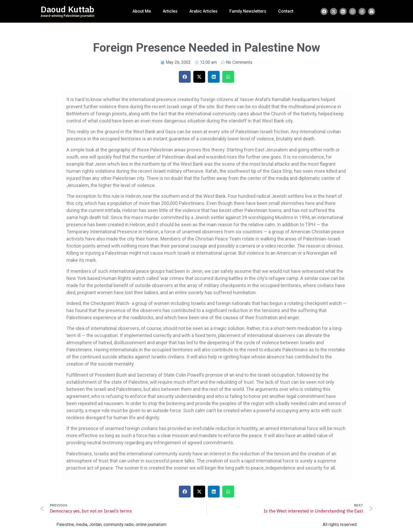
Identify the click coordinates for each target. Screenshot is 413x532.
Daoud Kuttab (67, 9)
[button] (185, 77)
